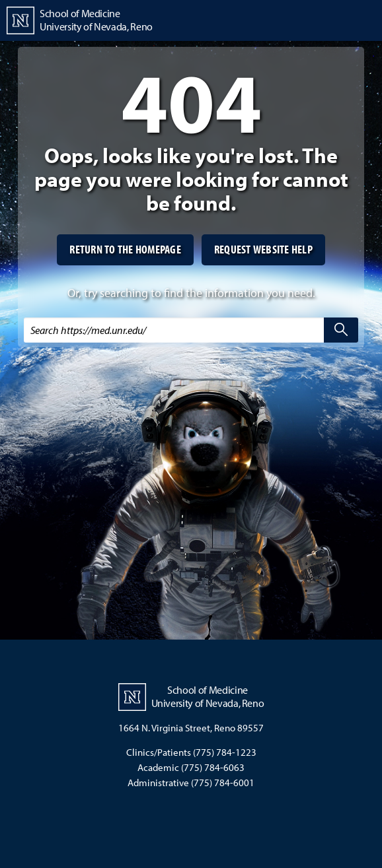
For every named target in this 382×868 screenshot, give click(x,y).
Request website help (263, 249)
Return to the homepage (125, 249)
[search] (341, 330)
